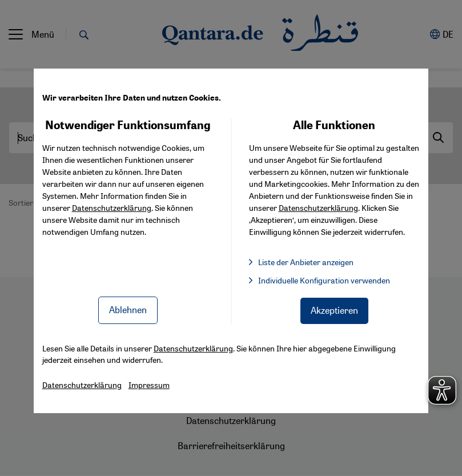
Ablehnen (128, 309)
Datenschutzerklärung (112, 207)
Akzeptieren (334, 310)
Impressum (149, 385)
